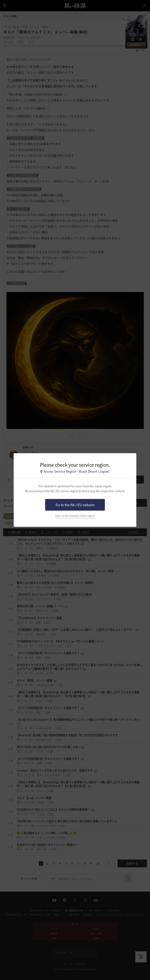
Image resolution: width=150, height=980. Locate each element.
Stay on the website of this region (75, 516)
